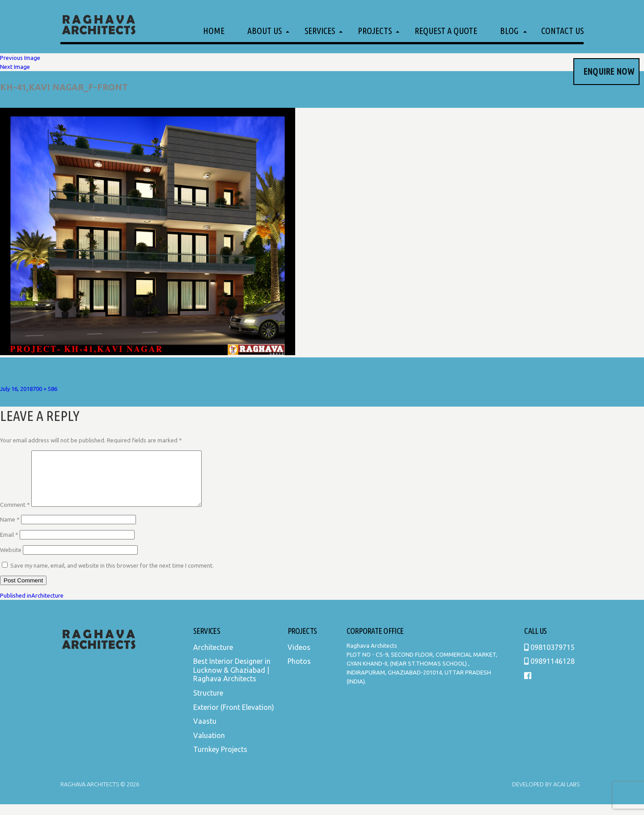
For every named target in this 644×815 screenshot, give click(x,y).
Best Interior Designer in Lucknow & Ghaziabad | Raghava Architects (232, 681)
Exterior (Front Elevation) (234, 718)
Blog (509, 31)
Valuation (209, 746)
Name (10, 530)
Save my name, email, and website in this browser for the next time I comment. (112, 576)
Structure (208, 704)
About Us (265, 31)
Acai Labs (566, 795)
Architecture (213, 658)
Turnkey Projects (220, 760)
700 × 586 (45, 389)
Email (9, 545)
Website (11, 560)
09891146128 (549, 672)
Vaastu (205, 732)
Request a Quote (446, 31)
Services (320, 31)
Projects (375, 31)
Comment (15, 515)
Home (214, 31)
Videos (299, 658)
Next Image (15, 67)
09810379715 (549, 658)
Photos (299, 672)
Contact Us (562, 31)
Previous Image (20, 58)
